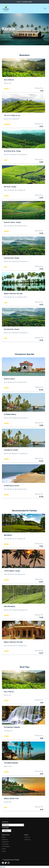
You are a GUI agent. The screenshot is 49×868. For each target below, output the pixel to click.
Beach (4, 837)
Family (4, 849)
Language (5, 827)
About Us (27, 837)
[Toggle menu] (45, 8)
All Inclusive (5, 844)
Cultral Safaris (6, 846)
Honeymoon (5, 842)
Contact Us (28, 840)
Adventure (5, 840)
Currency (5, 822)
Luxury (4, 851)
